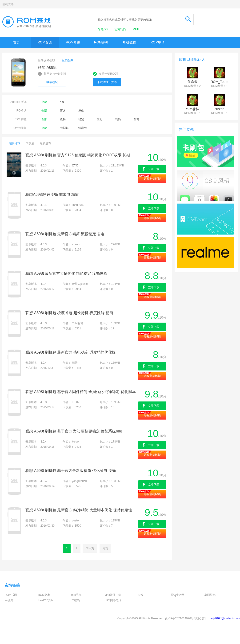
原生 (81, 111)
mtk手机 (76, 595)
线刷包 (83, 128)
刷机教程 (129, 42)
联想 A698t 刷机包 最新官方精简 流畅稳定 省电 (65, 234)
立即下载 (154, 169)
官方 (63, 111)
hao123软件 (45, 600)
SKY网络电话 (113, 600)
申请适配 (52, 82)
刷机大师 (8, 4)
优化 (100, 119)
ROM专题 (73, 42)
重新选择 (67, 61)
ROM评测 (101, 42)
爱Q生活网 (178, 595)
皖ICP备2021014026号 (179, 618)
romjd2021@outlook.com (224, 618)
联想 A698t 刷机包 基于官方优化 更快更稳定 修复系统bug (74, 431)
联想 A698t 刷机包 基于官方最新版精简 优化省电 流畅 (71, 471)
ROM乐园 (11, 595)
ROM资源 (45, 42)
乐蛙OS (103, 29)
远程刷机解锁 (152, 179)
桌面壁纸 (210, 595)
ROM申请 (158, 42)
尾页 (105, 548)
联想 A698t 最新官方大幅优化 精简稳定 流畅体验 (66, 273)
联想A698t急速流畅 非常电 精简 (52, 195)
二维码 (76, 600)
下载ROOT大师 (107, 82)
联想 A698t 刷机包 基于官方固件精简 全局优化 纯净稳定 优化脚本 (80, 392)
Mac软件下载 (113, 595)
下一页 (90, 548)
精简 (118, 119)
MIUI (136, 29)
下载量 (30, 143)
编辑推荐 (15, 143)
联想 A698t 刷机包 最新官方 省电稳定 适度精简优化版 (71, 352)
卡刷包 (64, 128)
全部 (44, 102)
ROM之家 (44, 595)
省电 (136, 119)
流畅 (63, 119)
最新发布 (45, 143)
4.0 (62, 102)
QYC (75, 166)
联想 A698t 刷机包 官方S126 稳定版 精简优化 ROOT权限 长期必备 (81, 155)
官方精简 (121, 29)
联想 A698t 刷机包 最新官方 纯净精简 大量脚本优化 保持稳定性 (79, 510)
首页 (16, 42)
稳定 (81, 119)
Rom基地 (27, 22)
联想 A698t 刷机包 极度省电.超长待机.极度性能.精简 (69, 313)
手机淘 (9, 600)
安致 (140, 595)
